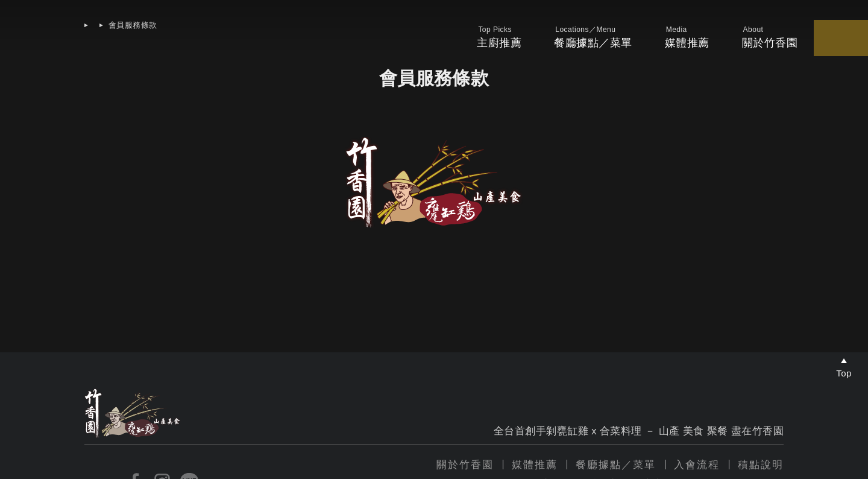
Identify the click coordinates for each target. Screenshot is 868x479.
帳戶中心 (844, 44)
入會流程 (697, 465)
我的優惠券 (736, 44)
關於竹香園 (465, 465)
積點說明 (761, 465)
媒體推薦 (588, 43)
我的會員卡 (792, 44)
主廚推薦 (409, 43)
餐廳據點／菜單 (498, 43)
